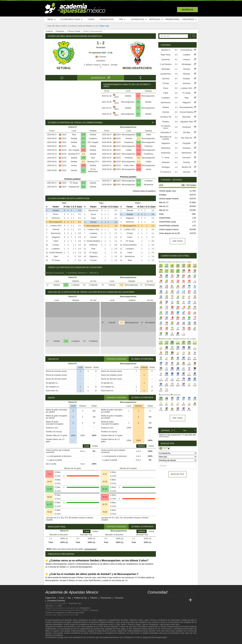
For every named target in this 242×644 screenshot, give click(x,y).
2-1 (83, 138)
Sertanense (166, 153)
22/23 (116, 97)
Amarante (186, 148)
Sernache (187, 158)
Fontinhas (149, 146)
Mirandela (166, 69)
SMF (60, 606)
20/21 (116, 109)
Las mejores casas (72, 20)
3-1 (176, 50)
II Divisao (101, 57)
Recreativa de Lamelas (166, 138)
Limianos (186, 60)
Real (74, 135)
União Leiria (129, 165)
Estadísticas (139, 20)
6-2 (139, 185)
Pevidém (187, 79)
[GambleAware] (53, 641)
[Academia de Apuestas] (173, 600)
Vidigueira (56, 237)
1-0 (138, 108)
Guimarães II (166, 132)
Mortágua (166, 167)
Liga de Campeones (150, 624)
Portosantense (187, 50)
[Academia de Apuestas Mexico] (150, 600)
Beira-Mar (187, 117)
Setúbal (64, 68)
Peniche (187, 162)
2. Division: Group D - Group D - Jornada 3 (101, 66)
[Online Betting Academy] (167, 600)
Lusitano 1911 (56, 226)
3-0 (176, 93)
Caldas (129, 150)
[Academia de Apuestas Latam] (179, 600)
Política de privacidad (75, 613)
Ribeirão (187, 74)
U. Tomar (166, 158)
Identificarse (187, 10)
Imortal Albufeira (56, 253)
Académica (129, 142)
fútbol (126, 620)
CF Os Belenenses (93, 170)
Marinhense (187, 153)
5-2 (83, 170)
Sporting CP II (74, 154)
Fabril (148, 135)
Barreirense (56, 233)
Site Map (49, 606)
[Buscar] (193, 36)
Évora (56, 214)
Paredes (166, 122)
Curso (91, 19)
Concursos (190, 20)
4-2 (176, 132)
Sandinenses (166, 74)
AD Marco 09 (166, 117)
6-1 (139, 165)
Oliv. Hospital (93, 142)
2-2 (176, 60)
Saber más (104, 26)
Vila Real (166, 79)
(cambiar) (165, 437)
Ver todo (177, 241)
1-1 (83, 154)
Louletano (93, 138)
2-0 (83, 150)
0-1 (138, 114)
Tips (122, 20)
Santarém (166, 162)
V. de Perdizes (166, 64)
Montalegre (186, 64)
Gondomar (187, 127)
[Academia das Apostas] (156, 600)
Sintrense (56, 218)
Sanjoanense (74, 187)
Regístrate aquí (75, 603)
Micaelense (149, 185)
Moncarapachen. (137, 68)
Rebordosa (166, 148)
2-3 (138, 96)
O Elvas (56, 245)
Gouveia (187, 172)
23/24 (64, 135)
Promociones (172, 19)
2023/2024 (101, 61)
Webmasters (85, 608)
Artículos (156, 20)
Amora (74, 165)
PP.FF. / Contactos (91, 610)
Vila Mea (186, 132)
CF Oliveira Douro (166, 127)
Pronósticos (107, 19)
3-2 (176, 55)
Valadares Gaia (186, 122)
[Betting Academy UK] (185, 600)
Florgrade (187, 143)
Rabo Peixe (166, 55)
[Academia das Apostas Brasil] (162, 600)
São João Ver (186, 138)
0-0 (139, 158)
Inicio (52, 20)
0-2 (139, 154)
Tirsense (187, 69)
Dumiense (166, 60)
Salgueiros (166, 143)
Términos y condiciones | (56, 613)
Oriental (129, 138)
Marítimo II (166, 50)
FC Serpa (74, 183)
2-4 (139, 169)
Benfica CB (186, 167)
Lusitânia (186, 55)
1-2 (138, 102)
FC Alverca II (166, 172)
